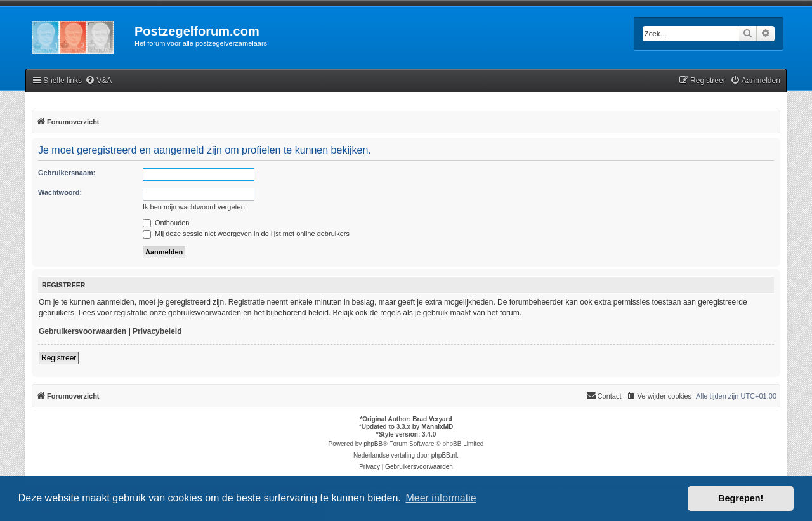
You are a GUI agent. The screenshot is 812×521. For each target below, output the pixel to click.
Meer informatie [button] (441, 498)
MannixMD (437, 427)
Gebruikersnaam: (67, 173)
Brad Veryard (432, 419)
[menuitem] (98, 81)
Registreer (59, 358)
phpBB (373, 444)
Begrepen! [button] (741, 498)
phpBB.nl (444, 455)
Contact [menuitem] (604, 395)
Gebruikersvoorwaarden (82, 331)
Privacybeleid (157, 331)
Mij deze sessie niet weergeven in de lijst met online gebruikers (246, 234)
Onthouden (166, 223)
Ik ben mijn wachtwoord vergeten (194, 207)
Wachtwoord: (60, 192)
